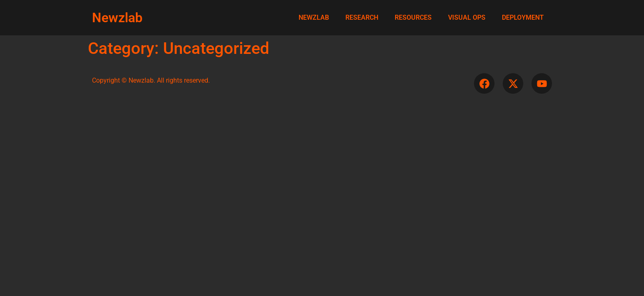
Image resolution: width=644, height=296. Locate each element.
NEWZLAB (314, 17)
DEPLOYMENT (523, 17)
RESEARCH (362, 17)
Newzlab (117, 18)
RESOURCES (413, 17)
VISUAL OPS (467, 17)
